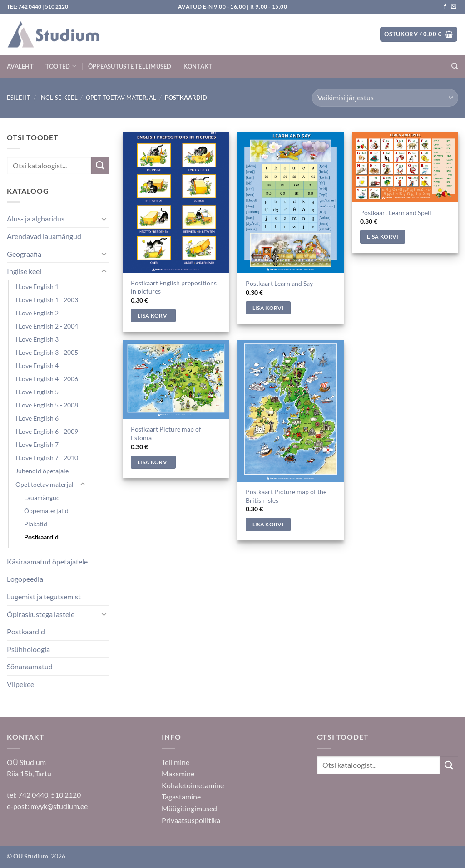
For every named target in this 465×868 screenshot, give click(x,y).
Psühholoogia (28, 649)
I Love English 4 (37, 365)
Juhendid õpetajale (42, 471)
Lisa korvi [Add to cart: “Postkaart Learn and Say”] (268, 308)
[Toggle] (104, 219)
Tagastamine (181, 797)
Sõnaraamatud (30, 666)
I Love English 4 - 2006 (47, 379)
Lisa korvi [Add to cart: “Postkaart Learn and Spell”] (383, 237)
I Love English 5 (37, 392)
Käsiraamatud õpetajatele (47, 562)
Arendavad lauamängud (44, 236)
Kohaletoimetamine (193, 785)
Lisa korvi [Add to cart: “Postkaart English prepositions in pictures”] (153, 316)
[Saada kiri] (454, 7)
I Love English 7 (37, 444)
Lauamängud (42, 498)
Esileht (19, 98)
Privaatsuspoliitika (191, 820)
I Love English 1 (37, 287)
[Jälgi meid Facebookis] (445, 7)
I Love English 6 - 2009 (47, 431)
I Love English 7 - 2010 (47, 458)
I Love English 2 (37, 313)
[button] (419, 34)
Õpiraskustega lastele (41, 614)
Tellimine (176, 762)
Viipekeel (21, 684)
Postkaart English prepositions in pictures (174, 287)
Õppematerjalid (46, 511)
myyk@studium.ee (59, 806)
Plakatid (36, 524)
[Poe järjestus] (385, 98)
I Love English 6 (37, 418)
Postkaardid (41, 537)
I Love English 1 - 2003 (47, 300)
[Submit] (100, 165)
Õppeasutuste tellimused (130, 66)
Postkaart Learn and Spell (396, 213)
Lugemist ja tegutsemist (44, 596)
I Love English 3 (37, 339)
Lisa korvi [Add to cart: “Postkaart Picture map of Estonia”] (153, 462)
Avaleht (20, 66)
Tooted (61, 66)
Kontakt (198, 66)
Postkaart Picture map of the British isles (286, 496)
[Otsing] (455, 66)
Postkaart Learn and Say (279, 283)
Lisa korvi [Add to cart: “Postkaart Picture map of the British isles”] (268, 524)
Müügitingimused (189, 808)
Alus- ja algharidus (36, 218)
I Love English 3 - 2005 (47, 352)
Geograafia (24, 254)
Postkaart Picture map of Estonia (166, 433)
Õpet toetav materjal (121, 98)
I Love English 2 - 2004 (47, 326)
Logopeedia (25, 579)
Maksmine (178, 773)
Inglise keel (58, 98)
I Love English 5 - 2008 (47, 405)
